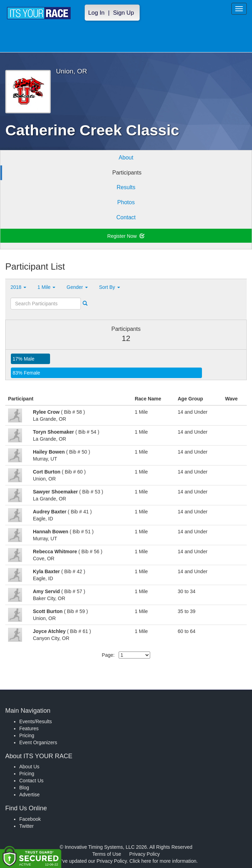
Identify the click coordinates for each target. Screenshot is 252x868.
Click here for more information (163, 861)
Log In (96, 13)
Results (126, 187)
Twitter (26, 826)
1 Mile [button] (46, 287)
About (126, 158)
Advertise (29, 795)
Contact (126, 217)
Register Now (126, 236)
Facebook (30, 819)
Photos (126, 202)
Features (29, 728)
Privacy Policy (144, 854)
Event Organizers (38, 742)
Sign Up (124, 13)
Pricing (27, 735)
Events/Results (36, 721)
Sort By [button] (110, 287)
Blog (24, 788)
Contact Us (31, 781)
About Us (29, 767)
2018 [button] (18, 287)
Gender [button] (77, 287)
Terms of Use (107, 854)
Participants (127, 173)
